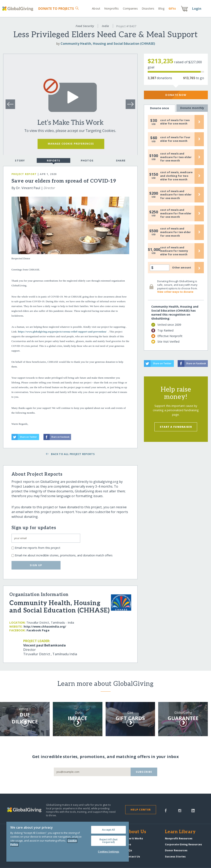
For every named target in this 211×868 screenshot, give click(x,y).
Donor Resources (176, 850)
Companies (130, 8)
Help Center (141, 810)
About (96, 8)
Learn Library (180, 832)
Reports (54, 161)
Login (197, 9)
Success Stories (175, 856)
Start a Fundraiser (176, 427)
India (105, 26)
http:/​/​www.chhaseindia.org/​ (45, 626)
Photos (87, 160)
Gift (172, 8)
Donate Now (176, 95)
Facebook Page (38, 630)
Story (20, 160)
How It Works (134, 838)
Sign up (36, 565)
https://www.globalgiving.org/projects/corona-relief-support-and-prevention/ (62, 332)
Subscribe (144, 772)
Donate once (160, 108)
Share (121, 160)
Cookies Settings (108, 851)
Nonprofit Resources (179, 838)
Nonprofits (111, 8)
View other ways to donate (175, 292)
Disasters (148, 8)
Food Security (85, 26)
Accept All (108, 830)
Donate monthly (192, 108)
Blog (161, 8)
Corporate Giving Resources (183, 844)
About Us (136, 832)
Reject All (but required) (108, 841)
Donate (56, 9)
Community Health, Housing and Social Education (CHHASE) (108, 44)
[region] (68, 842)
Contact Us (133, 856)
